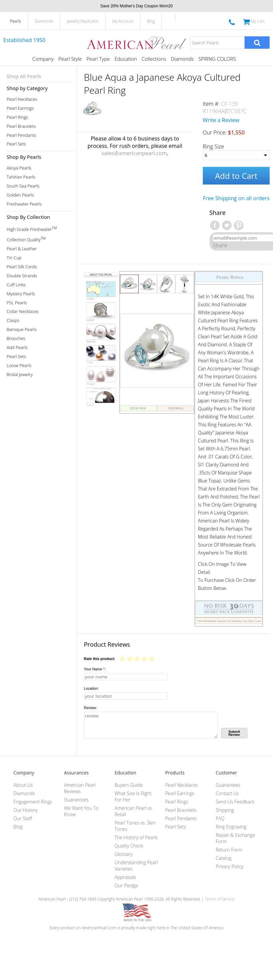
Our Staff (23, 818)
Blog (151, 21)
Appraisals (125, 877)
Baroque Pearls (22, 330)
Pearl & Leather (22, 249)
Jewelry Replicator (83, 21)
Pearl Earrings (20, 108)
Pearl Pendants (21, 135)
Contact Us (227, 793)
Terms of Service (220, 899)
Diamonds (44, 21)
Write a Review (221, 120)
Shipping (225, 810)
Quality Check (129, 846)
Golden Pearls (20, 195)
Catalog (224, 858)
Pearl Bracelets (21, 126)
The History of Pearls (136, 837)
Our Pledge (126, 885)
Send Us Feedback (235, 802)
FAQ (220, 818)
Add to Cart (236, 176)
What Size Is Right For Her (133, 796)
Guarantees (76, 800)
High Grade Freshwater (32, 229)
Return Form (229, 850)
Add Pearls (17, 348)
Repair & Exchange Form (236, 838)
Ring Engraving (231, 827)
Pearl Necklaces (22, 99)
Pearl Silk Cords (22, 267)
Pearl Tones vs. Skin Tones (135, 826)
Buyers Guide (129, 785)
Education (126, 59)
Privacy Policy (230, 866)
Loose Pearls (19, 366)
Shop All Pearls (24, 76)
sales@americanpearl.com (134, 153)
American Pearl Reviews (80, 788)
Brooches (16, 339)
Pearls (16, 21)
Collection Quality (26, 239)
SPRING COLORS (217, 59)
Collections (154, 59)
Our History (26, 810)
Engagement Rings (33, 802)
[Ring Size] (236, 155)
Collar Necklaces (23, 311)
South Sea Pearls (23, 186)
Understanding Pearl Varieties (136, 866)
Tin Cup (14, 258)
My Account (123, 21)
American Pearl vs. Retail (134, 811)
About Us (23, 785)
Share (220, 245)
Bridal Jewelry (20, 375)
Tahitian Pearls (21, 177)
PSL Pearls (17, 303)
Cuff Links (16, 285)
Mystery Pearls (21, 294)
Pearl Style (70, 59)
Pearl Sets (16, 144)
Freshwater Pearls (24, 204)
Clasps (13, 320)
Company (43, 59)
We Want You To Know (81, 811)
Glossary (124, 854)
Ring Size (214, 146)
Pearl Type (98, 59)
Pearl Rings (17, 117)
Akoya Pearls (19, 168)
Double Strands (22, 276)
